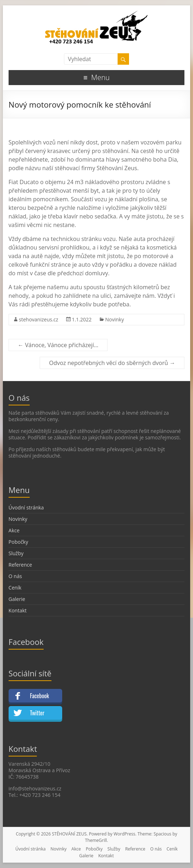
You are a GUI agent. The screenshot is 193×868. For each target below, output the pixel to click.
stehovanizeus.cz (39, 319)
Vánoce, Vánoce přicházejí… (58, 345)
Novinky (114, 319)
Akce (14, 530)
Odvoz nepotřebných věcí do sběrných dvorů (112, 363)
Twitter (37, 713)
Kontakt (18, 610)
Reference (20, 565)
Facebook (39, 696)
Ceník (15, 588)
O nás (15, 576)
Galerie (17, 599)
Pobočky (18, 542)
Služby (16, 553)
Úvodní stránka (26, 507)
